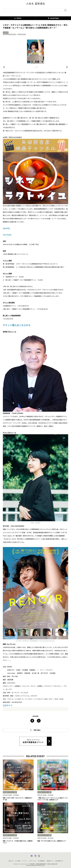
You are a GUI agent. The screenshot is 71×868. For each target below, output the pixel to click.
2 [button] (37, 67)
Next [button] (68, 67)
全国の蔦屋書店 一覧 (59, 861)
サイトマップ (24, 861)
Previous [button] (3, 67)
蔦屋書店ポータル (50, 861)
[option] (36, 52)
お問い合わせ (11, 861)
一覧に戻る (37, 730)
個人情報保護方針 (42, 861)
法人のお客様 (18, 861)
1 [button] (34, 67)
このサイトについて (33, 861)
